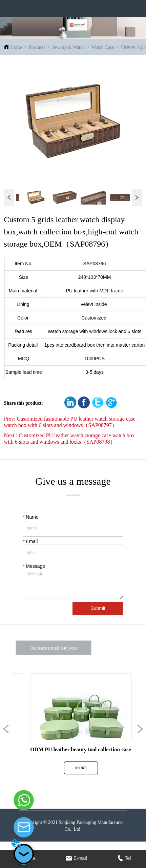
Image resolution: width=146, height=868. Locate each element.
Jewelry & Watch (69, 47)
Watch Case (103, 47)
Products (37, 47)
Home (16, 47)
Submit (98, 608)
